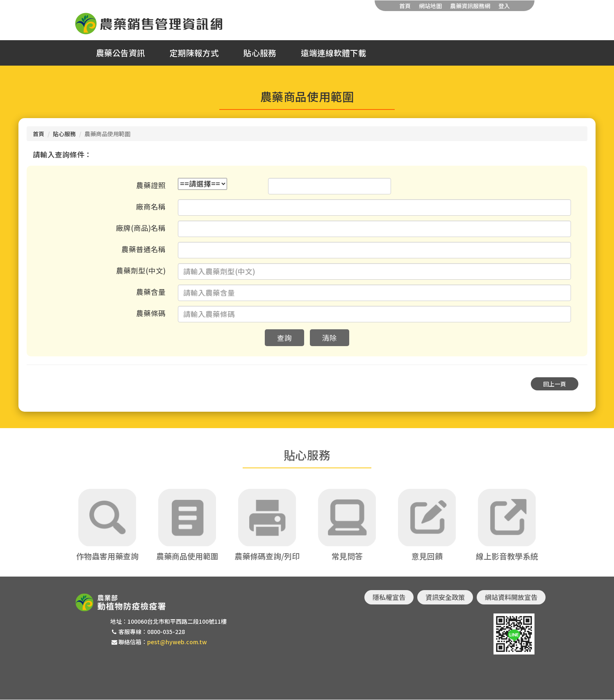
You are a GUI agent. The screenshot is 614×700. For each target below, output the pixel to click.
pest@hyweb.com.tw (177, 642)
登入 (504, 6)
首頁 (405, 6)
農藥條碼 (151, 313)
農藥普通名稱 (143, 249)
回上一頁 (555, 384)
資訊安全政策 (445, 597)
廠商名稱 (151, 206)
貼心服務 (260, 53)
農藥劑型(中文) (141, 270)
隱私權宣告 (389, 597)
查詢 (284, 338)
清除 (330, 338)
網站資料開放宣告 (511, 597)
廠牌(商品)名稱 (141, 228)
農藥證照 (151, 185)
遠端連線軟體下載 (334, 53)
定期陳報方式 (194, 53)
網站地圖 (430, 6)
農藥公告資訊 (121, 53)
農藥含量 (151, 292)
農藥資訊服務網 (470, 6)
